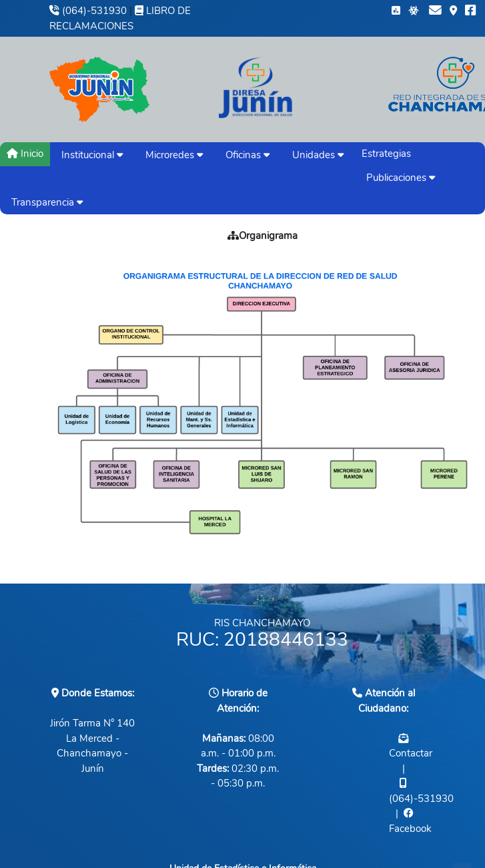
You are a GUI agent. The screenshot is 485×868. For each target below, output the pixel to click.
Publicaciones (401, 178)
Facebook (410, 829)
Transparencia (47, 202)
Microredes (174, 155)
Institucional (92, 155)
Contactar (411, 753)
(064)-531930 (88, 11)
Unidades (318, 155)
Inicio (25, 154)
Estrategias (386, 154)
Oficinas (248, 155)
